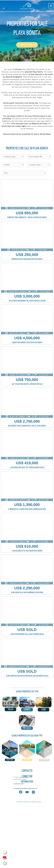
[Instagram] (33, 792)
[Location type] (39, 165)
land (44, 710)
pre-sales (27, 728)
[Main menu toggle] (51, 6)
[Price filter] (39, 157)
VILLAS (11, 709)
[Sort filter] (24, 173)
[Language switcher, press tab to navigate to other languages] (5, 8)
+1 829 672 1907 (18, 784)
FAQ (14, 797)
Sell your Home (28, 797)
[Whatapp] (21, 792)
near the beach (44, 760)
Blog (19, 797)
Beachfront (27, 760)
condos (27, 710)
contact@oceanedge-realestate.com (25, 788)
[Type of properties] (13, 157)
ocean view (10, 760)
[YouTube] (27, 792)
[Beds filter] (13, 165)
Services (39, 797)
